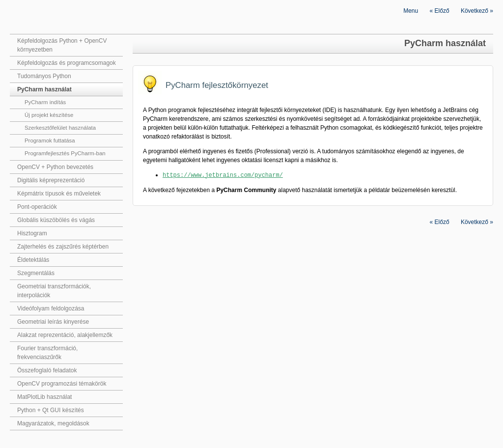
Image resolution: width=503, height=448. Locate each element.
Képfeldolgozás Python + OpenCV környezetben (62, 45)
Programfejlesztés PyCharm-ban (65, 153)
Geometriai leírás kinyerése (53, 322)
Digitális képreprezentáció (51, 180)
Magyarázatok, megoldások (53, 423)
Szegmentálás (36, 273)
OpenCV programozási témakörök (62, 384)
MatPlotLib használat (44, 397)
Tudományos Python (44, 76)
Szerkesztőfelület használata (60, 128)
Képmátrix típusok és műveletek (59, 194)
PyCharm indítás (45, 102)
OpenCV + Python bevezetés (55, 167)
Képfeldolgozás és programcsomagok (67, 63)
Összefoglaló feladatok (47, 370)
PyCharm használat (44, 89)
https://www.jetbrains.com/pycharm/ (223, 175)
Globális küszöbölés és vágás (56, 220)
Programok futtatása (50, 140)
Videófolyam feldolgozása (51, 308)
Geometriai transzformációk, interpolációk (54, 291)
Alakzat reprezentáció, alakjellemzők (65, 335)
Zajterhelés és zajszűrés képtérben (63, 247)
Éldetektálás (33, 260)
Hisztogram (32, 233)
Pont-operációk (37, 207)
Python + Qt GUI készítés (51, 410)
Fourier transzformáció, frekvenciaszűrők (47, 353)
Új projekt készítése (49, 115)
